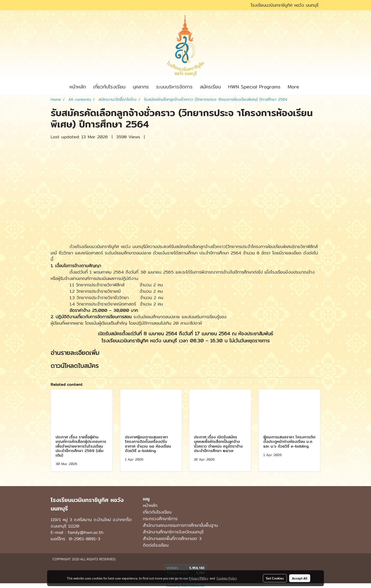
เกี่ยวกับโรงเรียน (109, 87)
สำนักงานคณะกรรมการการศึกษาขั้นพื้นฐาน (180, 525)
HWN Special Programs (254, 87)
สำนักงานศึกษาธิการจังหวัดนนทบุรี (173, 532)
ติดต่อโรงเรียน (156, 545)
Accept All (300, 578)
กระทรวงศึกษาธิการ (160, 519)
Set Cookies (275, 578)
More (293, 87)
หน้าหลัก (78, 87)
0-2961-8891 (82, 539)
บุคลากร (141, 87)
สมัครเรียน (210, 87)
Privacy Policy (199, 578)
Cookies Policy (227, 578)
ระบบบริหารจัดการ (174, 87)
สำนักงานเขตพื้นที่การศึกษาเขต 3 (172, 538)
